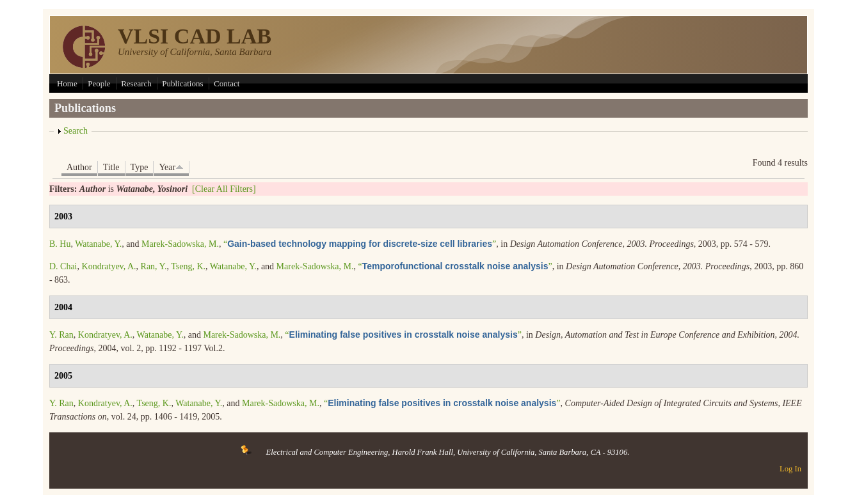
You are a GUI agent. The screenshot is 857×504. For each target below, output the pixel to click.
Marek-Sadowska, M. (180, 244)
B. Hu (60, 244)
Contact (227, 83)
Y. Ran (61, 335)
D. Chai (63, 266)
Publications (182, 83)
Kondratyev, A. (109, 266)
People (99, 83)
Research (136, 83)
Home (67, 83)
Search (76, 131)
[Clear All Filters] (224, 189)
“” (360, 244)
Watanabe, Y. (98, 244)
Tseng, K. (188, 266)
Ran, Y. (154, 266)
